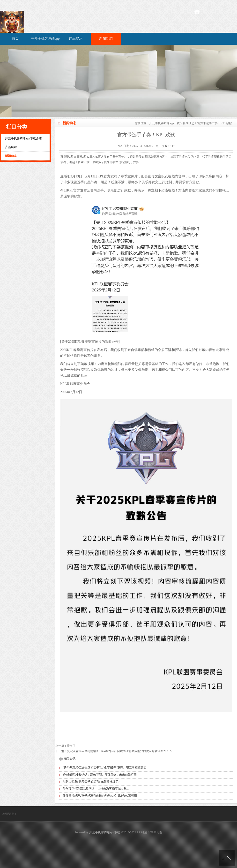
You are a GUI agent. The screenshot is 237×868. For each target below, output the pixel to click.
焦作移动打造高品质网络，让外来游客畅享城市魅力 (96, 789)
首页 (15, 39)
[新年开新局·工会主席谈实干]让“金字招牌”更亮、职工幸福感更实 (104, 768)
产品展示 (76, 39)
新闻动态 (106, 39)
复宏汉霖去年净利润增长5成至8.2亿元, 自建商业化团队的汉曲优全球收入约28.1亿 (119, 751)
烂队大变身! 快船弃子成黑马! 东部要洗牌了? (91, 782)
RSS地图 (142, 832)
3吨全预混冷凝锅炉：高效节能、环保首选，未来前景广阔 (100, 775)
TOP (227, 858)
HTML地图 (155, 832)
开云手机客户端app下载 (164, 123)
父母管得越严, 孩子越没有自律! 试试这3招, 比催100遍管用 (100, 796)
